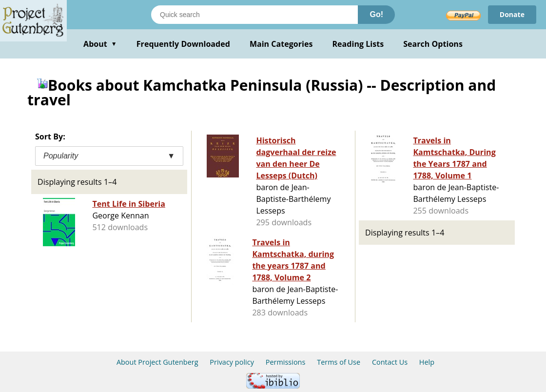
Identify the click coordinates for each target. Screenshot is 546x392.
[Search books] (254, 15)
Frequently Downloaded (183, 44)
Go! (376, 14)
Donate (512, 14)
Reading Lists (358, 44)
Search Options (433, 44)
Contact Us (390, 362)
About (100, 44)
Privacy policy (232, 362)
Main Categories (281, 44)
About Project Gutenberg (157, 362)
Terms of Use (339, 362)
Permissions (286, 362)
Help (427, 362)
